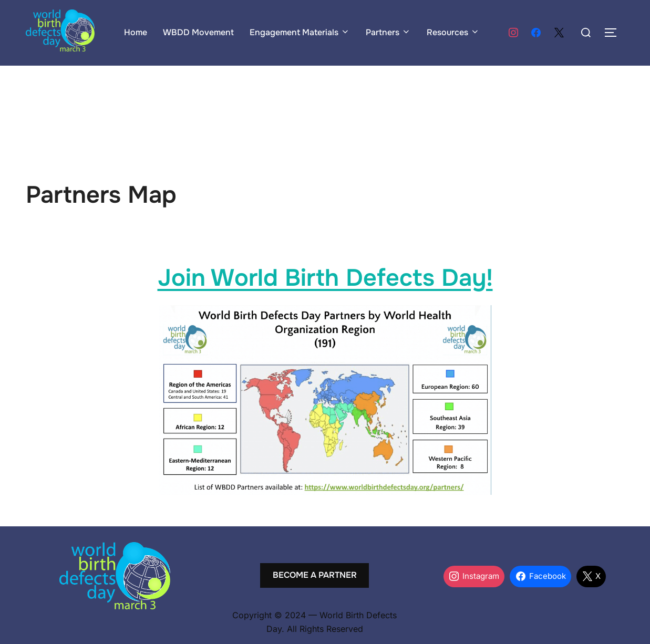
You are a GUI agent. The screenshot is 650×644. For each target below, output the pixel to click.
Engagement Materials (300, 32)
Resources (453, 32)
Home (136, 32)
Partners (388, 32)
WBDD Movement (198, 32)
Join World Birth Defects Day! (325, 278)
